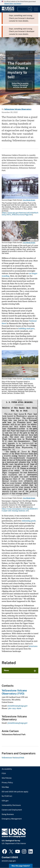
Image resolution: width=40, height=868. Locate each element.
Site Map (5, 787)
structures (33, 646)
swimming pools (29, 521)
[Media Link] (20, 187)
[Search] (30, 9)
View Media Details (29, 200)
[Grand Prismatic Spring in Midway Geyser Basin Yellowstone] (20, 71)
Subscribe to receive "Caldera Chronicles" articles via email (20, 85)
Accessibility (7, 769)
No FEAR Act (7, 796)
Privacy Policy (7, 783)
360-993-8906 (15, 708)
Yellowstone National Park (13, 758)
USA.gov (5, 801)
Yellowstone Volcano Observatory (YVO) (14, 692)
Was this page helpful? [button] (21, 866)
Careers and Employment (12, 810)
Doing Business (8, 814)
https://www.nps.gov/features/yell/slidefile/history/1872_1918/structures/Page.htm (20, 214)
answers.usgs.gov (9, 861)
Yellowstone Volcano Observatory (18, 109)
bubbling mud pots (26, 328)
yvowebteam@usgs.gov (17, 706)
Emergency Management (12, 819)
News (10, 58)
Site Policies (7, 778)
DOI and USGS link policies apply (15, 792)
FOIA (4, 774)
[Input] (25, 9)
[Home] (8, 11)
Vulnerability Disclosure (11, 805)
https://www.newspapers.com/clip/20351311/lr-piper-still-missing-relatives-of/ (20, 510)
